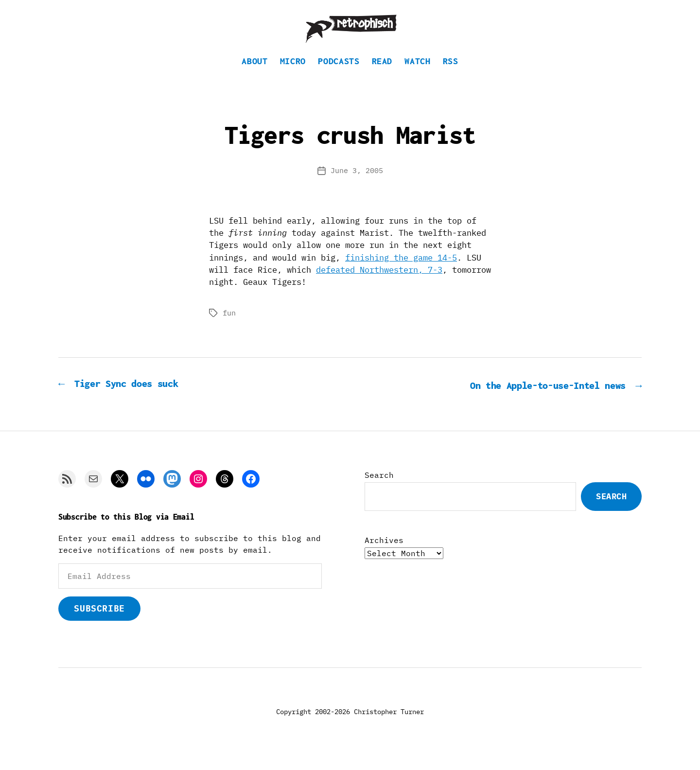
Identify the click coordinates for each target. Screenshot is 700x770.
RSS (451, 76)
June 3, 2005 (357, 185)
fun (229, 327)
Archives (384, 554)
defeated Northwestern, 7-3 (379, 284)
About (254, 76)
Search (379, 489)
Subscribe (99, 622)
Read (382, 76)
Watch (417, 76)
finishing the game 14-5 (401, 272)
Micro (293, 76)
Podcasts (339, 76)
